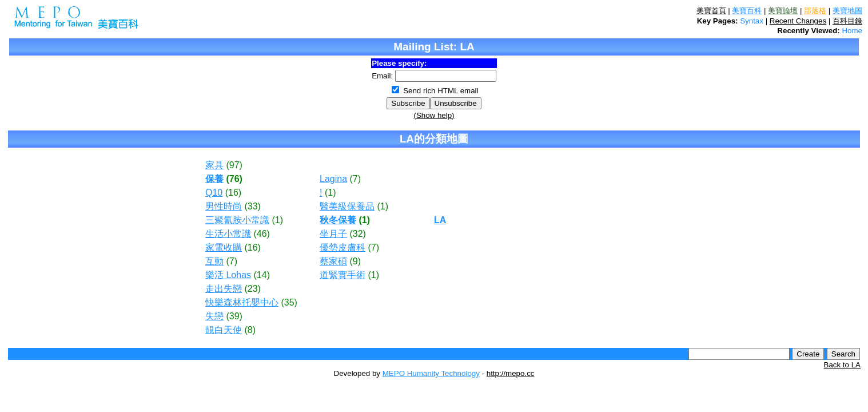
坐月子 (333, 234)
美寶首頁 (711, 11)
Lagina (333, 179)
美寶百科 (747, 11)
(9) (355, 261)
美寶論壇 (783, 11)
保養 (214, 179)
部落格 (815, 11)
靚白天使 (224, 330)
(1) (277, 220)
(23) (252, 289)
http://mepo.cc (511, 373)
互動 (214, 261)
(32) (357, 234)
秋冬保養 (338, 220)
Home (852, 31)
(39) (234, 316)
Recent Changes (798, 21)
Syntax (752, 21)
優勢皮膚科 (343, 247)
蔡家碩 (333, 261)
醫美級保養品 (347, 206)
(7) (232, 261)
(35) (289, 302)
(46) (261, 234)
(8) (250, 330)
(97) (234, 165)
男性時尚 (224, 206)
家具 (214, 165)
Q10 (214, 193)
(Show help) (434, 115)
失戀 (214, 316)
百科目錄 (847, 21)
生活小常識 (228, 234)
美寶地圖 (847, 11)
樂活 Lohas (228, 275)
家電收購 (224, 247)
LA (440, 220)
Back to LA (842, 365)
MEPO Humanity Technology (431, 373)
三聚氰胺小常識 (237, 220)
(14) (262, 275)
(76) (234, 179)
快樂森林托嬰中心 (242, 302)
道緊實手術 (343, 275)
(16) (233, 193)
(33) (252, 206)
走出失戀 (224, 289)
